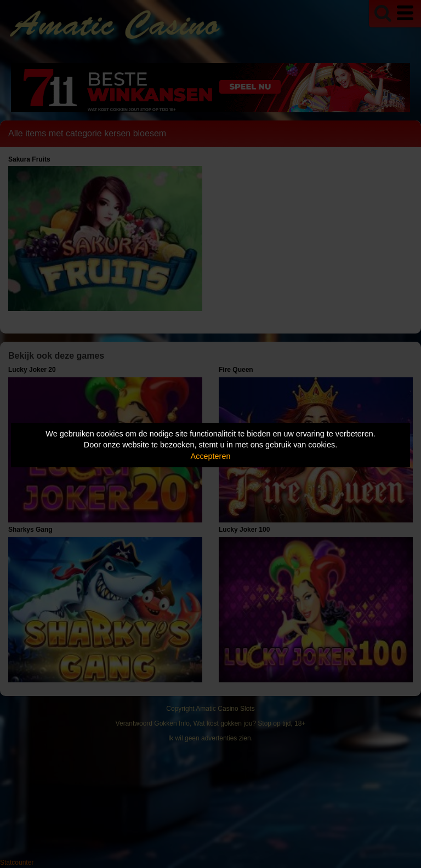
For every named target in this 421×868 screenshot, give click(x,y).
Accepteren (211, 456)
